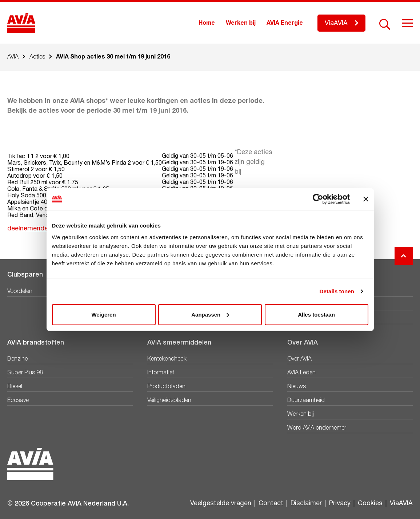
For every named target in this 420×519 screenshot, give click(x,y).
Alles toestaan (316, 314)
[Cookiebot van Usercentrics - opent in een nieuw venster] (318, 199)
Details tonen (337, 291)
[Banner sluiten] (366, 199)
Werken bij (241, 23)
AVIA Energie (285, 23)
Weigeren (103, 314)
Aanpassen (210, 314)
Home (207, 23)
